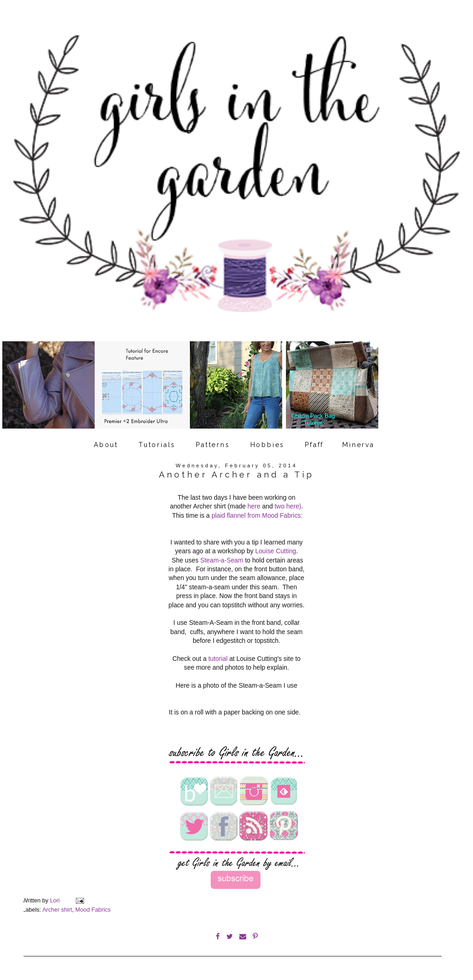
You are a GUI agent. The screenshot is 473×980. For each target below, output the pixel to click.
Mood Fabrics (93, 910)
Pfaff (314, 445)
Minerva (358, 445)
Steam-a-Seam (221, 560)
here (254, 506)
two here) (288, 506)
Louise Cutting (276, 551)
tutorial (218, 659)
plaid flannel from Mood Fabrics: (257, 515)
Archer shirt (57, 910)
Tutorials (157, 445)
